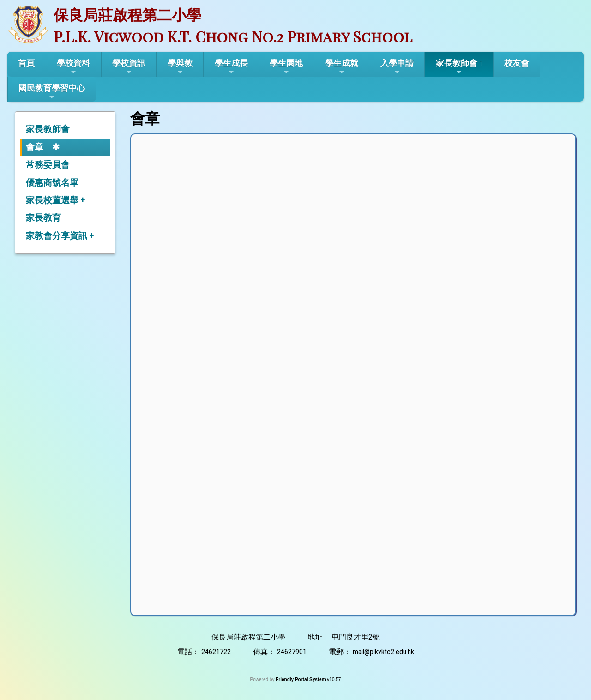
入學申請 (397, 67)
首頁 (26, 63)
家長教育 (43, 218)
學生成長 (231, 67)
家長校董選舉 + (55, 200)
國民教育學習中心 (52, 92)
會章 (35, 147)
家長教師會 (457, 67)
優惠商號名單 (52, 183)
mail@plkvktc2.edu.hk (383, 652)
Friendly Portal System (301, 679)
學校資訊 (129, 67)
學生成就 (342, 67)
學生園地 (286, 67)
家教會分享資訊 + (60, 236)
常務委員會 (48, 165)
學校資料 (73, 67)
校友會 (517, 63)
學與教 (180, 67)
